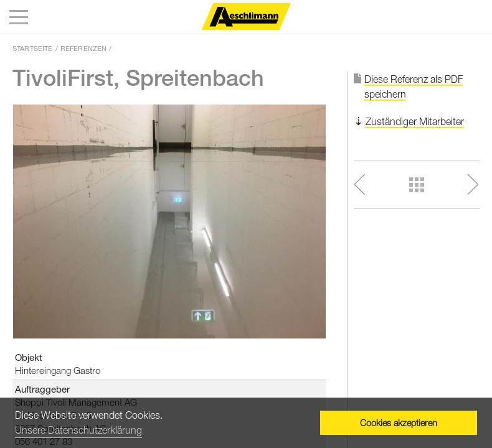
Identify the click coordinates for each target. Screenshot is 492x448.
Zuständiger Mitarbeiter (415, 121)
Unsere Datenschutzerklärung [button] (78, 430)
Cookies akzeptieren (399, 423)
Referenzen (84, 48)
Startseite (33, 48)
